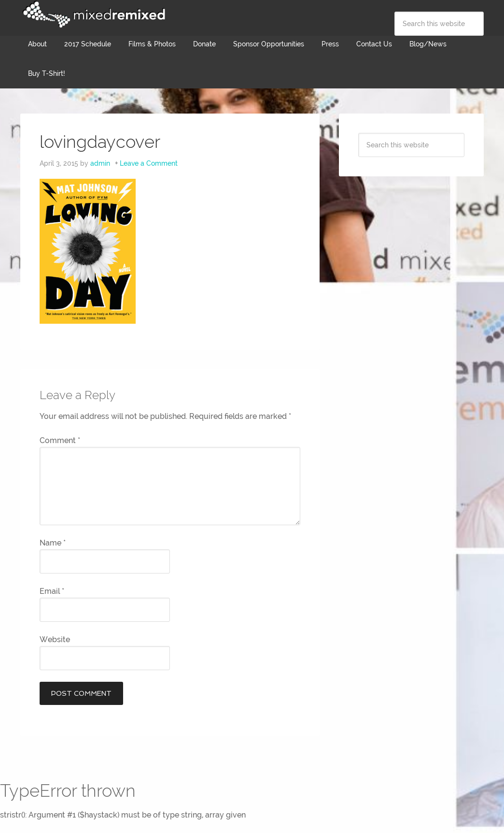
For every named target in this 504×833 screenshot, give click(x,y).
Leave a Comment (149, 163)
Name (53, 543)
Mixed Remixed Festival (93, 14)
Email (52, 591)
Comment (60, 440)
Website (55, 639)
